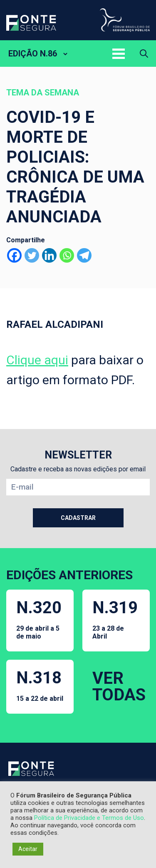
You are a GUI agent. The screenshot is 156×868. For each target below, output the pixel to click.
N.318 (40, 685)
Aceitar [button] (28, 849)
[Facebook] (14, 255)
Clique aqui (37, 360)
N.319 (116, 619)
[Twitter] (32, 255)
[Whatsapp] (67, 255)
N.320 (40, 619)
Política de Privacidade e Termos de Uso (89, 818)
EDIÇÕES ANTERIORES (69, 575)
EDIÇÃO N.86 (33, 54)
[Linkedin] (49, 255)
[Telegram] (84, 255)
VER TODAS (119, 686)
